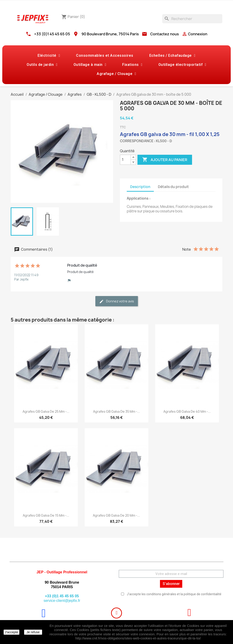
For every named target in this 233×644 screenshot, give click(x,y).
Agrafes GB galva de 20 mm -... (116, 515)
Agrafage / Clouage (116, 74)
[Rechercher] (192, 19)
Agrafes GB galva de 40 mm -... (187, 411)
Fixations (132, 65)
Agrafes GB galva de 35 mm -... (116, 411)
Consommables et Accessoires (105, 55)
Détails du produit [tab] (173, 187)
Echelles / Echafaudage (172, 56)
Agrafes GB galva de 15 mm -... (46, 515)
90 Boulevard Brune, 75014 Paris (110, 34)
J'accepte (11, 632)
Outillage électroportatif (182, 65)
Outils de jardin (42, 65)
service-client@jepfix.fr (62, 601)
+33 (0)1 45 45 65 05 (52, 34)
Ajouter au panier (165, 160)
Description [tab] (140, 187)
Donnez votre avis (117, 301)
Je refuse (33, 632)
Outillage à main (90, 65)
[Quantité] (125, 160)
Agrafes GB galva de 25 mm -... (46, 411)
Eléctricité (49, 56)
